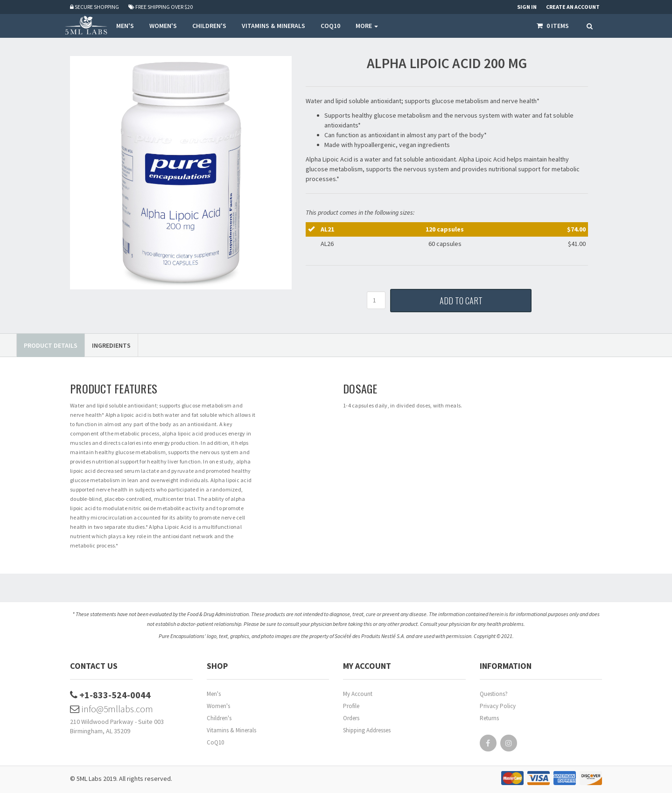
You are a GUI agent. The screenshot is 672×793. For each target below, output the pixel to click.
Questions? (494, 694)
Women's (218, 706)
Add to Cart (461, 301)
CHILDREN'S (209, 26)
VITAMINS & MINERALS (273, 26)
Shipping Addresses (367, 730)
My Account (358, 694)
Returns (489, 718)
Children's (219, 718)
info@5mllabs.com (112, 709)
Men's (214, 694)
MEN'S (125, 26)
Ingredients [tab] (111, 345)
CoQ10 (215, 742)
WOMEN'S (163, 26)
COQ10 (330, 26)
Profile (351, 706)
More (367, 26)
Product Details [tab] (51, 345)
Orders (351, 718)
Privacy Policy (498, 706)
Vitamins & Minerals (231, 730)
